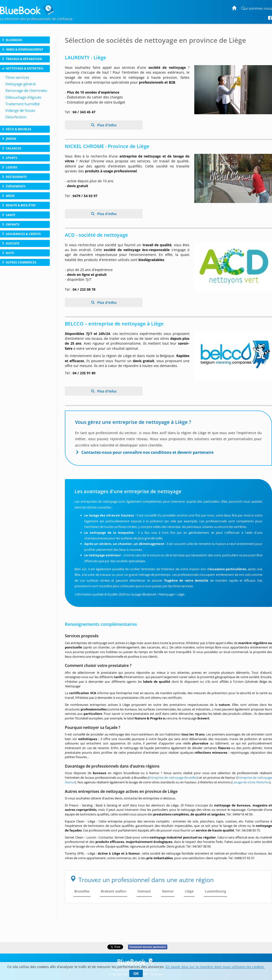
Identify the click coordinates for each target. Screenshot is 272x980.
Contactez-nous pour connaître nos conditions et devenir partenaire (147, 452)
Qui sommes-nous (257, 9)
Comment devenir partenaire (148, 947)
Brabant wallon (114, 891)
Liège (189, 891)
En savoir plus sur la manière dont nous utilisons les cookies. (215, 967)
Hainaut (144, 891)
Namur (168, 891)
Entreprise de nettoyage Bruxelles (173, 778)
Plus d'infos (106, 125)
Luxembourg (215, 891)
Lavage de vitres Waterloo (251, 782)
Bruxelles (82, 891)
